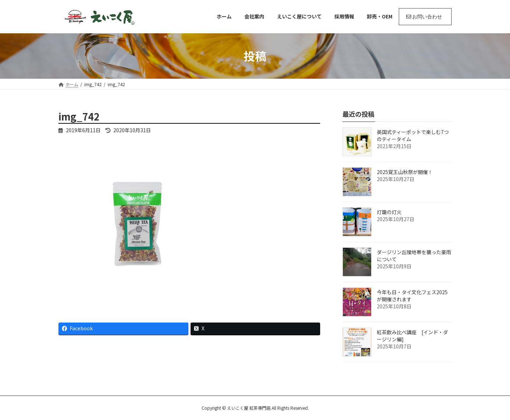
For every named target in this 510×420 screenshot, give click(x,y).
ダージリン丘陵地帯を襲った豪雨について (414, 256)
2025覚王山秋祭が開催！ (405, 172)
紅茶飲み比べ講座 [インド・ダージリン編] (412, 336)
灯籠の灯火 (389, 212)
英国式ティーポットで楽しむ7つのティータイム (413, 135)
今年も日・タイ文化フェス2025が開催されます (412, 296)
